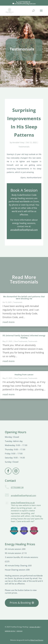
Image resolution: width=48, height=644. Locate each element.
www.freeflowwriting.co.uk (23, 503)
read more (9, 322)
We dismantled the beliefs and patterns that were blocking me (24, 298)
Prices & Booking (20, 603)
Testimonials (24, 147)
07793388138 (17, 487)
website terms (10, 631)
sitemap (20, 631)
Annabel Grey (18, 142)
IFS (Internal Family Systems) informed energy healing (24, 337)
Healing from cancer (24, 375)
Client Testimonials (21, 341)
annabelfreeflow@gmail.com (24, 230)
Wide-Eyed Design (37, 640)
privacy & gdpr (35, 627)
